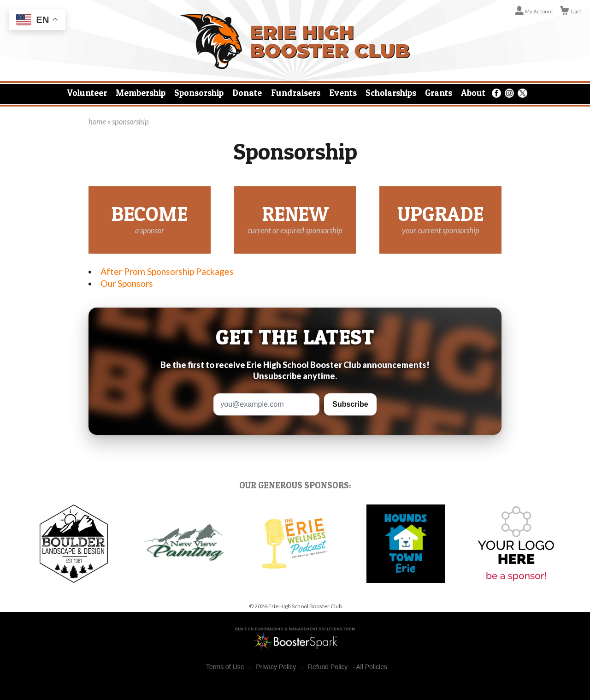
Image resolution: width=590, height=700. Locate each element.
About (473, 93)
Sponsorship (199, 93)
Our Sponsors (127, 283)
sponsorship (130, 122)
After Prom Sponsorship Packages (167, 271)
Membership (141, 93)
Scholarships (391, 93)
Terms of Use (225, 667)
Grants (439, 93)
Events (343, 93)
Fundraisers (296, 93)
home (97, 122)
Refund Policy (328, 667)
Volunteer (87, 93)
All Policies (372, 667)
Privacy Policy (276, 667)
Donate (247, 93)
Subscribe (350, 404)
